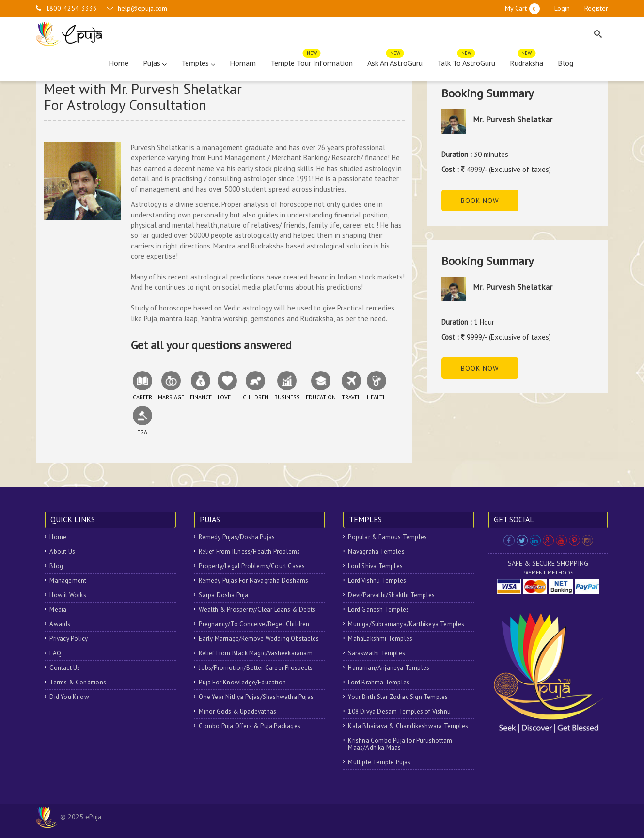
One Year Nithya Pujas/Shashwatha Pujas (256, 697)
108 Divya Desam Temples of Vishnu (399, 711)
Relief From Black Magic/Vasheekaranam (255, 653)
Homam (243, 63)
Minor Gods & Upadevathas (237, 711)
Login (562, 8)
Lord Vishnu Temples (377, 581)
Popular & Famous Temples (387, 537)
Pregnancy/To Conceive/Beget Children (254, 624)
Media (58, 610)
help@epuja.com (142, 8)
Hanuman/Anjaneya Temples (389, 668)
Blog (565, 63)
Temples (198, 63)
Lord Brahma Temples (379, 682)
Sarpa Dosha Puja (223, 595)
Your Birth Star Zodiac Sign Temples (398, 697)
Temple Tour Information (312, 61)
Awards (60, 624)
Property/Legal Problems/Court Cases (252, 566)
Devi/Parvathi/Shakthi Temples (391, 595)
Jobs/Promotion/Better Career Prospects (256, 668)
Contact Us (65, 668)
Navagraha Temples (376, 551)
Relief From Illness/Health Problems (249, 551)
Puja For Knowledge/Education (242, 682)
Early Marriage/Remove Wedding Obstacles (259, 639)
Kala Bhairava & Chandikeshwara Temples (408, 726)
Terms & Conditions (78, 682)
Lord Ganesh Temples (378, 610)
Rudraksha (526, 61)
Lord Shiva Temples (375, 566)
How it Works (68, 595)
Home (118, 63)
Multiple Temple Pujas (379, 762)
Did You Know (69, 697)
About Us (62, 551)
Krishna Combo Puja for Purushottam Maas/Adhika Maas (400, 744)
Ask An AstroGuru (395, 61)
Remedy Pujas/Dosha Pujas (237, 537)
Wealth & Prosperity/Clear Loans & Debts (257, 610)
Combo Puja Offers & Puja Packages (250, 726)
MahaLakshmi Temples (380, 639)
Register (596, 8)
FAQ (55, 653)
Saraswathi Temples (377, 653)
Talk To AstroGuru (466, 61)
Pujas (155, 63)
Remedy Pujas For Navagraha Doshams (253, 581)
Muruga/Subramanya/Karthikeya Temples (406, 624)
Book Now (480, 201)
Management (68, 581)
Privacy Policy (69, 639)
